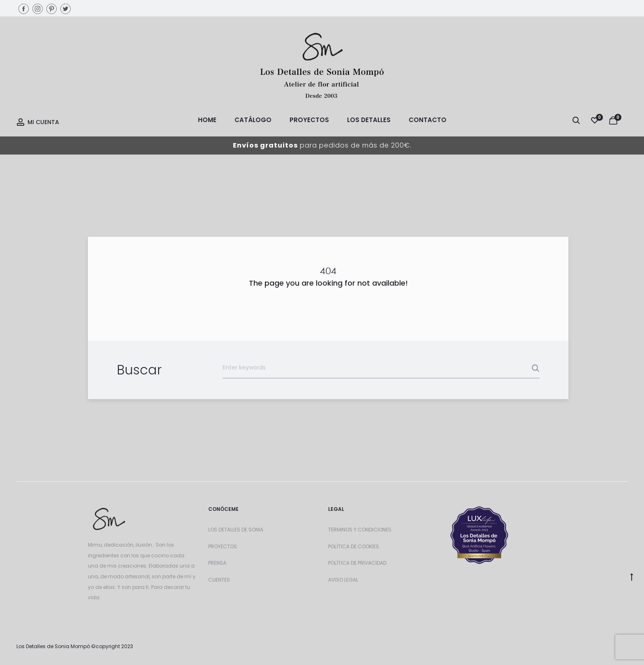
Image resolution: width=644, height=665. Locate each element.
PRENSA (217, 563)
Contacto (428, 120)
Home (207, 120)
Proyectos (309, 120)
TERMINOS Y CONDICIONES (360, 530)
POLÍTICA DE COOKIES (354, 546)
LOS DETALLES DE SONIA (236, 530)
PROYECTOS (223, 546)
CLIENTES (219, 580)
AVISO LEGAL (343, 580)
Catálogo (253, 120)
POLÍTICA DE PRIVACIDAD (357, 563)
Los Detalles (369, 120)
